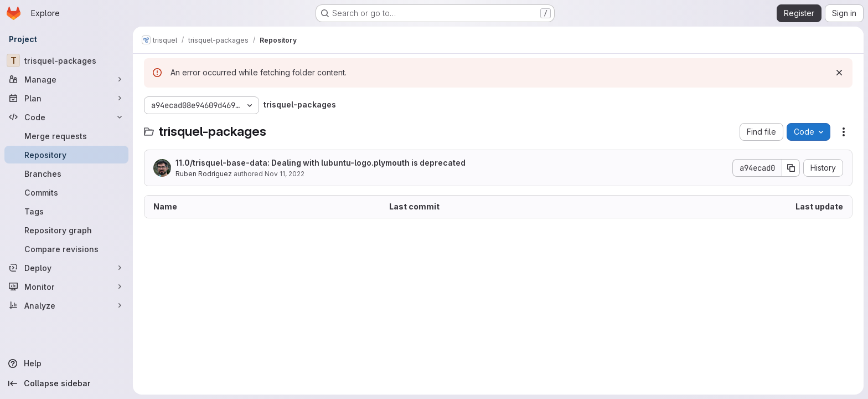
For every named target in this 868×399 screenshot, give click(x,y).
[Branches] (66, 173)
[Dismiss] (839, 73)
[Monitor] (66, 287)
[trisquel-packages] (66, 60)
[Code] (66, 117)
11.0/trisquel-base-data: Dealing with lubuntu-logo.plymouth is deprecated (321, 163)
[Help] (66, 364)
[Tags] (66, 211)
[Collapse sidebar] (66, 383)
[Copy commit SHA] (791, 168)
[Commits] (66, 192)
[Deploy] (66, 268)
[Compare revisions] (66, 249)
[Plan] (66, 98)
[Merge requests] (66, 136)
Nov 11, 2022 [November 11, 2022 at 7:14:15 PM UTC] (285, 174)
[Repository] (66, 155)
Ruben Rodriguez (204, 174)
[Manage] (66, 79)
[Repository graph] (66, 230)
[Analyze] (66, 305)
